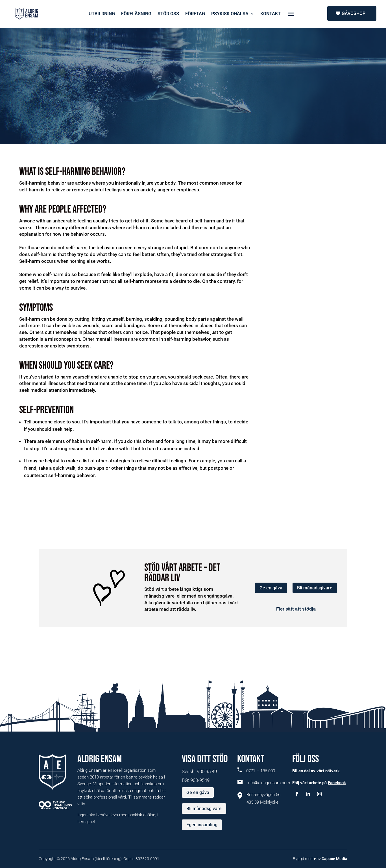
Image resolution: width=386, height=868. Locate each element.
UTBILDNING (102, 14)
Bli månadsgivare (315, 588)
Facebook (337, 783)
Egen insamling (202, 825)
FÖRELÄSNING (136, 14)
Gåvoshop (354, 13)
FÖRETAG (195, 14)
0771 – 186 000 (256, 771)
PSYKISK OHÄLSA (230, 14)
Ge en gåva (271, 588)
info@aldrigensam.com (264, 783)
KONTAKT (271, 14)
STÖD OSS (168, 14)
